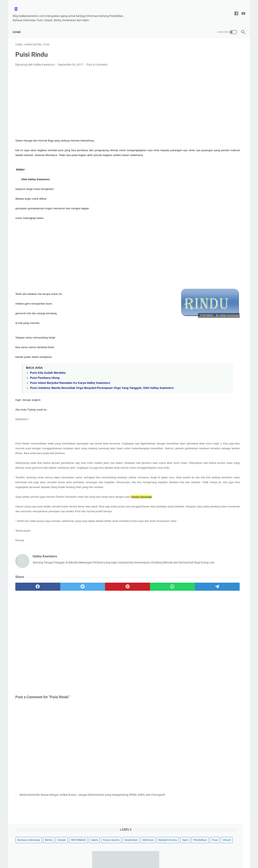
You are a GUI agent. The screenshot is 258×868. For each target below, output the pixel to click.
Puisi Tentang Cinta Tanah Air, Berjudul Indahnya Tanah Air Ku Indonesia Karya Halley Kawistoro (210, 210)
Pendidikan (202, 73)
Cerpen (229, 51)
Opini (187, 73)
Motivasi (208, 66)
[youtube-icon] (241, 10)
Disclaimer (99, 853)
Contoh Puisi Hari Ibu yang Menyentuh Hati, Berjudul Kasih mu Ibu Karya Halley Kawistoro (211, 331)
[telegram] (152, 617)
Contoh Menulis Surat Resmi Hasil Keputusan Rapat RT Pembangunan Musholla (211, 157)
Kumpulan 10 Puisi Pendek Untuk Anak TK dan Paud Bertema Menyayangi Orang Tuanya (209, 268)
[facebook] (31, 617)
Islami (208, 58)
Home (19, 25)
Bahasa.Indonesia (196, 51)
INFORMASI (192, 58)
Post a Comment (97, 61)
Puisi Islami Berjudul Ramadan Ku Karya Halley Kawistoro (70, 384)
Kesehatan (191, 66)
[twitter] (61, 617)
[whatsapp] (122, 617)
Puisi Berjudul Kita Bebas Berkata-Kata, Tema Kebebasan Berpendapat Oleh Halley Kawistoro (212, 360)
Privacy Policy (139, 853)
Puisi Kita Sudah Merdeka (48, 374)
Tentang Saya (118, 853)
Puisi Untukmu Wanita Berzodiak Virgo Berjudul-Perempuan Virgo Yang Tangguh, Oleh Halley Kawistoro (90, 390)
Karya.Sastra (225, 58)
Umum (229, 73)
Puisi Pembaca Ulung (45, 379)
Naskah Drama (227, 66)
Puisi (217, 73)
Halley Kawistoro (138, 862)
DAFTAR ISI (159, 853)
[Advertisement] (92, 96)
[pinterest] (91, 617)
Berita (216, 51)
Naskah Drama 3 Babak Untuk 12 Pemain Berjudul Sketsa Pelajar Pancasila (209, 128)
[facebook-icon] (234, 10)
